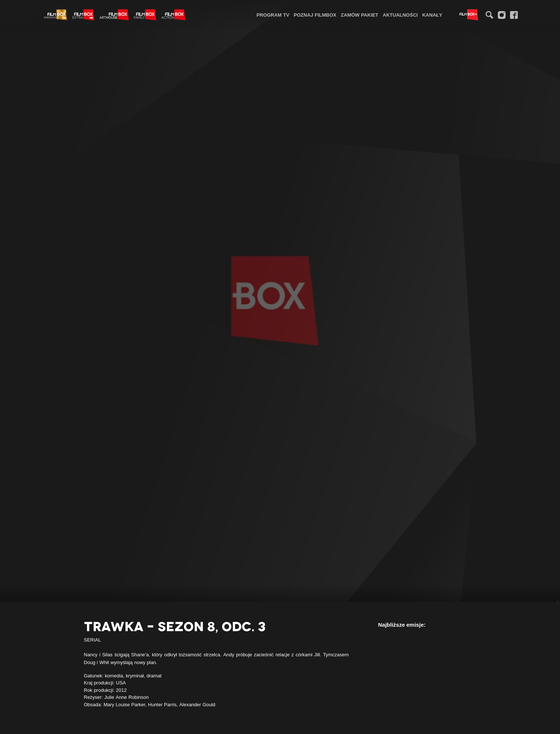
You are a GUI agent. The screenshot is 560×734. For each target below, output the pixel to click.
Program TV (273, 15)
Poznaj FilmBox (315, 15)
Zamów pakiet (360, 15)
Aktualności (400, 15)
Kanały (432, 15)
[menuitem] (273, 15)
